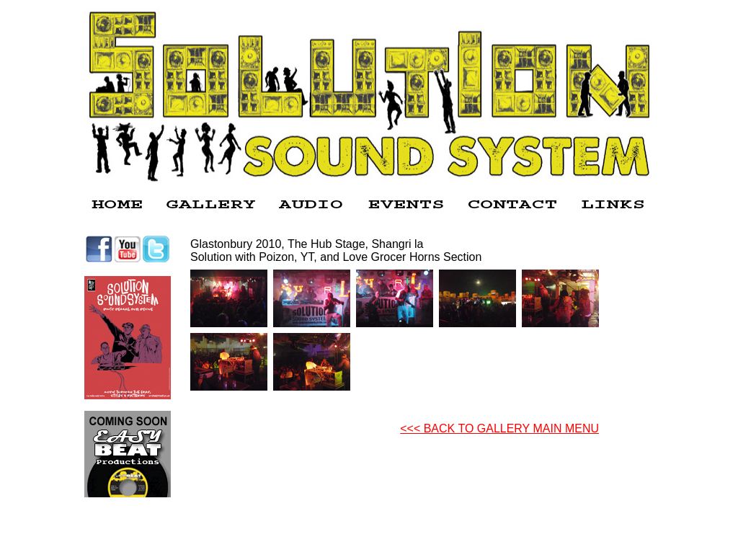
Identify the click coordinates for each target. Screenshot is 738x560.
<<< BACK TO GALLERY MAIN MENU (499, 428)
